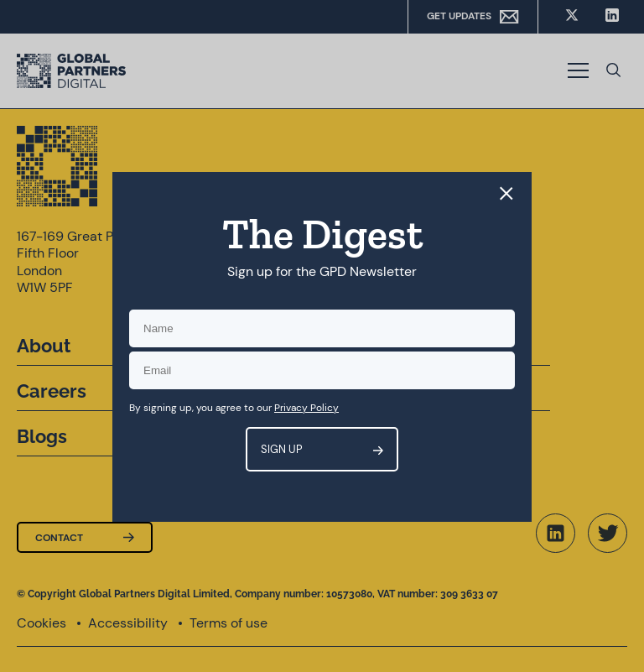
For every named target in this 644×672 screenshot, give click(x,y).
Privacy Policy (306, 408)
